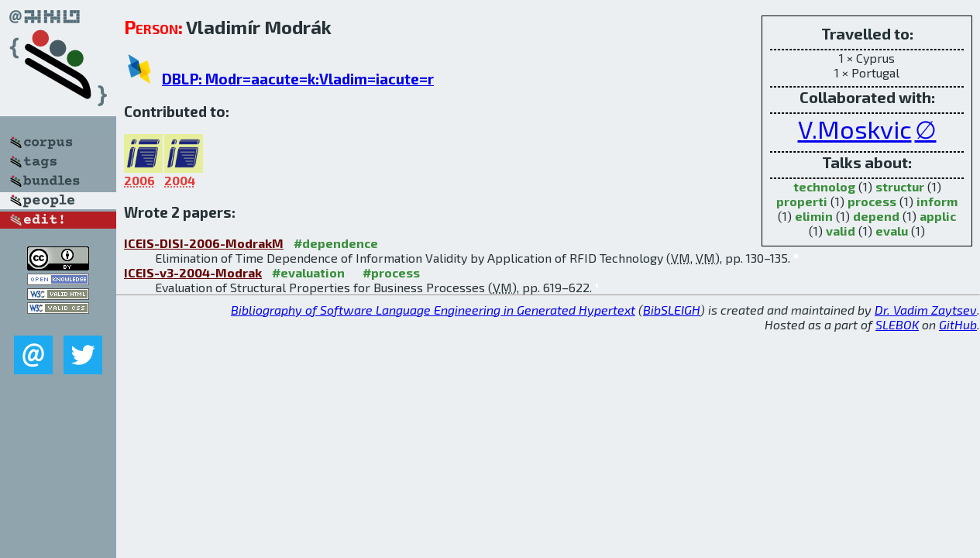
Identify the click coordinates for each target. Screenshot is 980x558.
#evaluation (308, 272)
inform (937, 201)
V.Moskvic (855, 129)
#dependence (336, 243)
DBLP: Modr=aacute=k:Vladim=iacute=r (298, 79)
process (872, 201)
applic (938, 216)
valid (841, 231)
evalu (892, 231)
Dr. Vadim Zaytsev (926, 310)
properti (802, 201)
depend (876, 216)
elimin (814, 216)
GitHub (958, 324)
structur (900, 186)
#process (391, 272)
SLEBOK (897, 324)
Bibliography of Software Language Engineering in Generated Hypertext (433, 310)
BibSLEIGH (672, 310)
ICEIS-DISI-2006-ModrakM (204, 243)
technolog (824, 186)
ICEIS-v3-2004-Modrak (193, 272)
